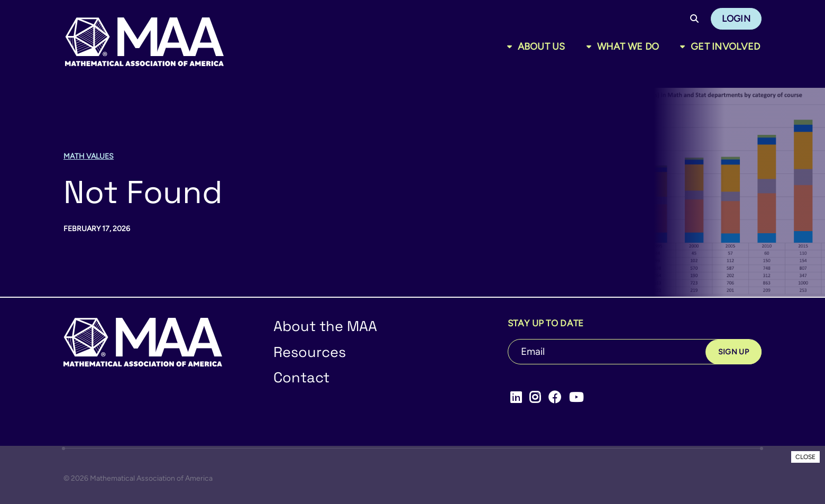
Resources (310, 352)
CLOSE (805, 457)
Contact (301, 377)
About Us (542, 47)
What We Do (628, 47)
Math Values (89, 156)
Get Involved (725, 47)
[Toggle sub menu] (512, 47)
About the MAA (325, 326)
